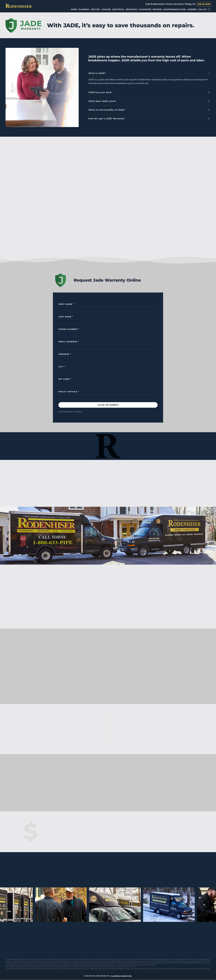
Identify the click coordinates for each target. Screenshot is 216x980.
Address (65, 354)
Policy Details (69, 392)
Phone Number (69, 329)
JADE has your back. (100, 92)
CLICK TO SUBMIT (108, 405)
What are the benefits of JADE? (107, 110)
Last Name (66, 317)
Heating (95, 9)
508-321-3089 (204, 4)
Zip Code (65, 379)
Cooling (106, 9)
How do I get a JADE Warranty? (107, 119)
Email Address (69, 342)
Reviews (157, 9)
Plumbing (84, 9)
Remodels (132, 9)
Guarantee (145, 9)
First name (66, 304)
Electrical (118, 9)
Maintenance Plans (175, 9)
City (62, 367)
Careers (192, 9)
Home (74, 9)
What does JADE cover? (102, 101)
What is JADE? (97, 73)
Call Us (202, 9)
